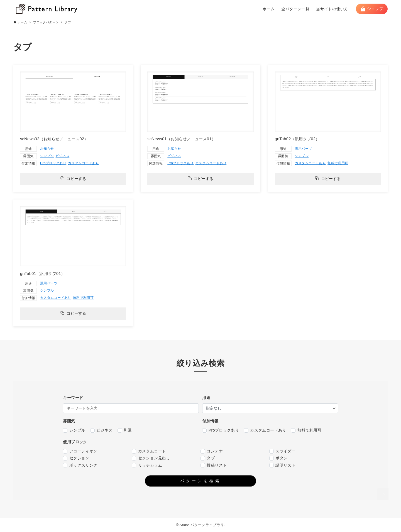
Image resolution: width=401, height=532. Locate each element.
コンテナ (212, 451)
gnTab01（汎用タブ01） (42, 274)
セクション (76, 458)
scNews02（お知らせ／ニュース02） (54, 139)
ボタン (278, 458)
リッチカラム (147, 465)
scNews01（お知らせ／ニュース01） (181, 139)
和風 (125, 430)
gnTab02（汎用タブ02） (297, 139)
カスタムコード (149, 451)
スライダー (282, 451)
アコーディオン (80, 451)
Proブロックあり (53, 163)
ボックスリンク (80, 465)
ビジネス (63, 156)
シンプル (47, 156)
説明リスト (282, 465)
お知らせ (47, 149)
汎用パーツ (304, 149)
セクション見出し (151, 458)
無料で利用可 (338, 163)
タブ (208, 458)
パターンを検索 (201, 481)
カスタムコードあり (84, 163)
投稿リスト (214, 465)
